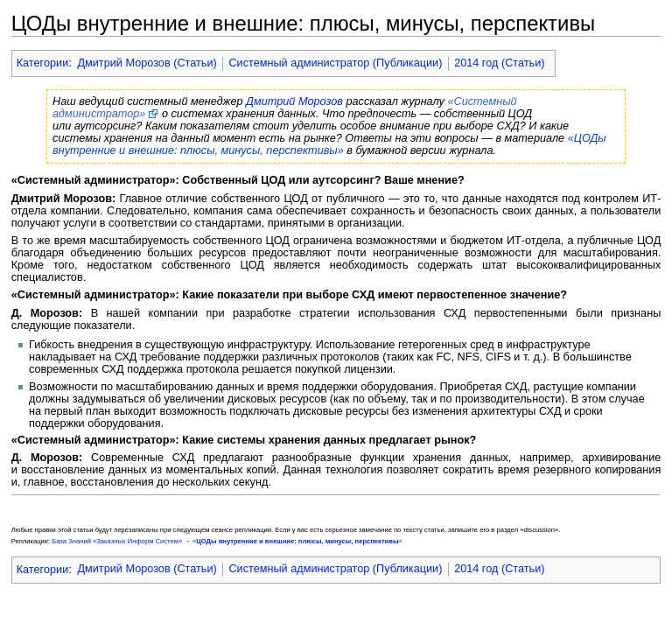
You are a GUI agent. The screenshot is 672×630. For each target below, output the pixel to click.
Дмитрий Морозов (294, 101)
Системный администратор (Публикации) (335, 63)
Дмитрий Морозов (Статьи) (147, 63)
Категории (43, 63)
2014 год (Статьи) (499, 63)
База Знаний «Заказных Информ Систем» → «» (227, 541)
